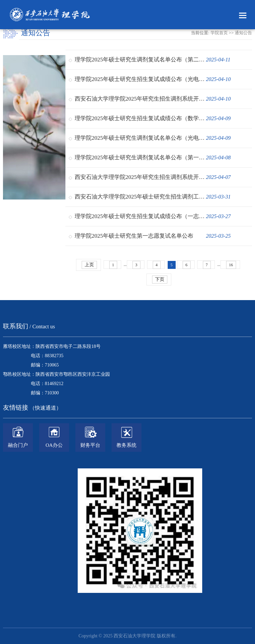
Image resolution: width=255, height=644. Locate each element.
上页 (89, 265)
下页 (160, 279)
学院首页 (219, 33)
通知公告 (243, 33)
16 (231, 265)
